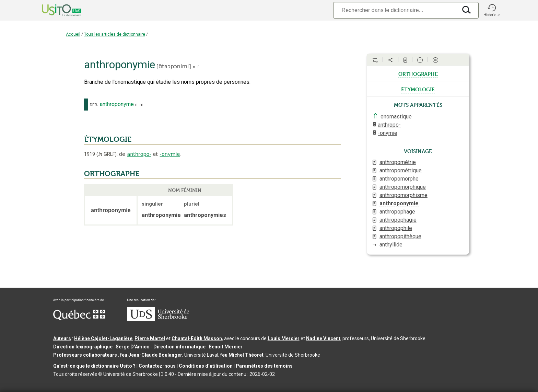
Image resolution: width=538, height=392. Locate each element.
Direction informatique (179, 347)
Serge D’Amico (133, 347)
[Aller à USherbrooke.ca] (158, 319)
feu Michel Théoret (242, 355)
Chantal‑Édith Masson (197, 338)
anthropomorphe (399, 179)
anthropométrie (398, 162)
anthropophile (396, 228)
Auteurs (62, 338)
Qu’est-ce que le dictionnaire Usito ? (94, 366)
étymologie (418, 89)
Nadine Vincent (323, 338)
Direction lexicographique (83, 347)
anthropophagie (398, 220)
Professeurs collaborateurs (85, 355)
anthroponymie (399, 203)
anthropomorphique (403, 187)
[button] (492, 10)
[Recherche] (395, 10)
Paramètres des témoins (264, 366)
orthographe (418, 73)
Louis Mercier (284, 338)
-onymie (170, 154)
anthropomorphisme (403, 195)
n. (195, 67)
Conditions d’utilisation (206, 366)
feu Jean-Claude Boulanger (151, 355)
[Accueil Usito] (54, 10)
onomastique (396, 117)
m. (142, 105)
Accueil (73, 34)
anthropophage (397, 212)
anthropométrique (401, 170)
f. (199, 67)
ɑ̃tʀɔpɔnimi (174, 66)
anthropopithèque (400, 236)
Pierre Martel (150, 338)
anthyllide (391, 245)
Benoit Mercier (226, 347)
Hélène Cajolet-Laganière (103, 338)
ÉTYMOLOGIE (108, 139)
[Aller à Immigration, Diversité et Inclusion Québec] (79, 319)
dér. (94, 104)
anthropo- (139, 154)
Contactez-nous (157, 366)
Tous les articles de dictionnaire (115, 34)
